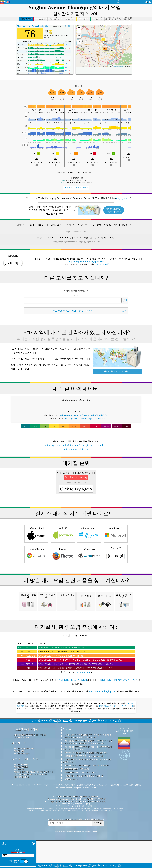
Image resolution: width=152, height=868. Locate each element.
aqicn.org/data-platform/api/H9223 (87, 255)
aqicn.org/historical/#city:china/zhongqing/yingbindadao (84, 409)
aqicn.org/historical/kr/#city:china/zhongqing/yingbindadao (75, 439)
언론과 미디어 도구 (22, 830)
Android (63, 560)
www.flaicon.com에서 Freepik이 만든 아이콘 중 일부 (87, 858)
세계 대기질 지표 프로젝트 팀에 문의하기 (31, 828)
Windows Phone (89, 560)
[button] (105, 44)
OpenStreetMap (118, 60)
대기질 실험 (19, 844)
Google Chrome (36, 581)
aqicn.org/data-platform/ (76, 442)
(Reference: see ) (76, 750)
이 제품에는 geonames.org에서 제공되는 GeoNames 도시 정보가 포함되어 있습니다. (87, 841)
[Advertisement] (76, 465)
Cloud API (116, 580)
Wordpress (89, 581)
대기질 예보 (19, 862)
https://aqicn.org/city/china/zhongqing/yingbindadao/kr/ (76, 235)
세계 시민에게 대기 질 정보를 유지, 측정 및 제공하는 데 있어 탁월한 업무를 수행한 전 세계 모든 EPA (87, 829)
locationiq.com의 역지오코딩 (77, 862)
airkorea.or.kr (84, 765)
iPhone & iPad (36, 560)
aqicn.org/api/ (103, 258)
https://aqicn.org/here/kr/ (76, 225)
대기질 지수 (34, 20)
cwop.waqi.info (97, 849)
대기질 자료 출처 (21, 857)
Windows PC (116, 560)
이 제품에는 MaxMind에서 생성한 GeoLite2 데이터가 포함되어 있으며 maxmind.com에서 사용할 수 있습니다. (87, 835)
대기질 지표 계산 (21, 860)
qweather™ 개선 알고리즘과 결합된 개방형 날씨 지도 (86, 846)
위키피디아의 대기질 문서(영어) (72, 773)
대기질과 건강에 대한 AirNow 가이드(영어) (117, 773)
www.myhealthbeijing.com (103, 784)
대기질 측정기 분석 (22, 846)
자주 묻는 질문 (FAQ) (25, 852)
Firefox (63, 581)
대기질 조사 (19, 836)
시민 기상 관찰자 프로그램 (76, 849)
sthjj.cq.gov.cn (123, 192)
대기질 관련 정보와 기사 (24, 841)
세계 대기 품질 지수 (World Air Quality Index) (116, 799)
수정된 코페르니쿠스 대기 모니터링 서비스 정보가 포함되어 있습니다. (87, 854)
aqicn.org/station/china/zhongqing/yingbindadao (85, 412)
